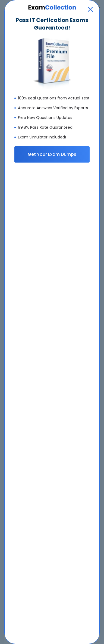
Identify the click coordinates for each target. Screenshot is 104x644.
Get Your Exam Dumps (52, 154)
